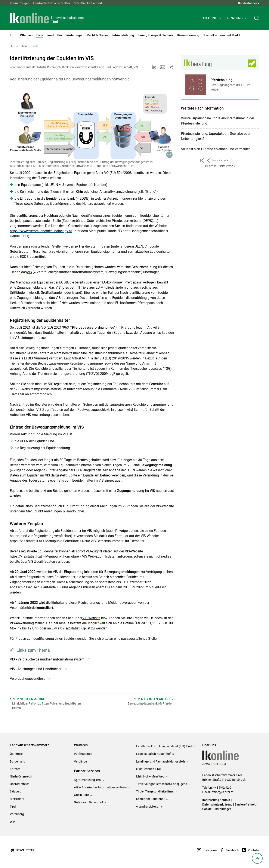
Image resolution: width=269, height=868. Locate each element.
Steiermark (17, 799)
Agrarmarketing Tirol (88, 780)
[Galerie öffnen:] (92, 124)
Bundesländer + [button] (249, 3)
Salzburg (16, 791)
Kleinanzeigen (20, 3)
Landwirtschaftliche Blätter (52, 3)
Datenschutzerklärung (217, 804)
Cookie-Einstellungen (217, 809)
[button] (213, 19)
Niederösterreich (21, 776)
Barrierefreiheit (245, 804)
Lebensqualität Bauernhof (154, 754)
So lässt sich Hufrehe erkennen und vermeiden (216, 149)
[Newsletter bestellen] (22, 850)
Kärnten (15, 769)
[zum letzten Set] (238, 160)
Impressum (210, 800)
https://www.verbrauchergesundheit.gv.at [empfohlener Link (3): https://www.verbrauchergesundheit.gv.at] (41, 231)
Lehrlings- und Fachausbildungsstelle (161, 761)
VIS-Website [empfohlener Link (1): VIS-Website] (91, 618)
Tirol (13, 807)
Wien (13, 822)
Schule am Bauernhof (150, 799)
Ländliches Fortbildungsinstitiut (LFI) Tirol (164, 746)
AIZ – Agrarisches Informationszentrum (100, 787)
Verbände (80, 761)
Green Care (81, 795)
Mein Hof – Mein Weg (150, 776)
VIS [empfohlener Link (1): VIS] (29, 272)
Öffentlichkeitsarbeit (88, 3)
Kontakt (225, 800)
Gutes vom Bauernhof (89, 802)
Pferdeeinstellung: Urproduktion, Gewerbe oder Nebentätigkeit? (216, 136)
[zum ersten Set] (202, 160)
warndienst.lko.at (148, 807)
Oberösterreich (20, 784)
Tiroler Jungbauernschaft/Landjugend (162, 784)
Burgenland (18, 761)
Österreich (17, 754)
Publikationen (83, 754)
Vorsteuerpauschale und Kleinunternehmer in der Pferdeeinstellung (217, 121)
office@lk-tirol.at (223, 792)
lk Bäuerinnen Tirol (148, 769)
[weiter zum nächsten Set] (231, 160)
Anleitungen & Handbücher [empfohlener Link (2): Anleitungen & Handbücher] (64, 511)
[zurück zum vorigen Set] (209, 160)
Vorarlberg (17, 814)
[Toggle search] (257, 19)
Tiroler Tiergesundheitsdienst (155, 791)
